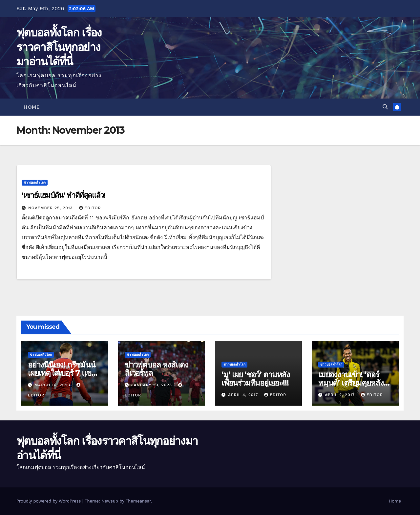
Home (31, 107)
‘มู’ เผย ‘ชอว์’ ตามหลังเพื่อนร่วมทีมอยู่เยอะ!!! (256, 379)
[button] (385, 107)
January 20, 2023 (152, 385)
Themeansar (138, 501)
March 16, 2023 (53, 385)
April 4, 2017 (244, 395)
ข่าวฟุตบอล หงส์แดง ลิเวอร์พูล (157, 369)
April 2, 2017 (341, 395)
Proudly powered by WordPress (49, 501)
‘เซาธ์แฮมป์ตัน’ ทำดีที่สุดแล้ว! (63, 195)
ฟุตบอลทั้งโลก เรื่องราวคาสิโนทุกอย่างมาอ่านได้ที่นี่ (59, 47)
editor (90, 208)
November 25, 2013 (51, 208)
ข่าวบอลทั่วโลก (35, 182)
